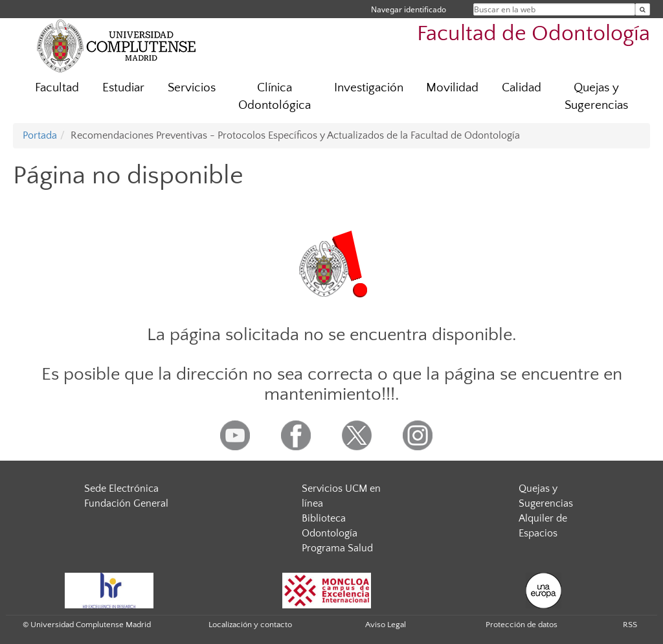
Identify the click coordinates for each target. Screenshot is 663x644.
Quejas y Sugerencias (596, 97)
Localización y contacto (250, 625)
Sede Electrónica (121, 489)
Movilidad (452, 88)
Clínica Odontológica (275, 97)
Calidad (522, 88)
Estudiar (123, 88)
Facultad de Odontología (534, 34)
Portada (40, 135)
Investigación (369, 88)
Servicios (192, 88)
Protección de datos (522, 625)
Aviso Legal (386, 625)
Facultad (57, 88)
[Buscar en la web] (643, 9)
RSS (630, 625)
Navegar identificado (409, 9)
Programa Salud (337, 548)
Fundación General (126, 503)
